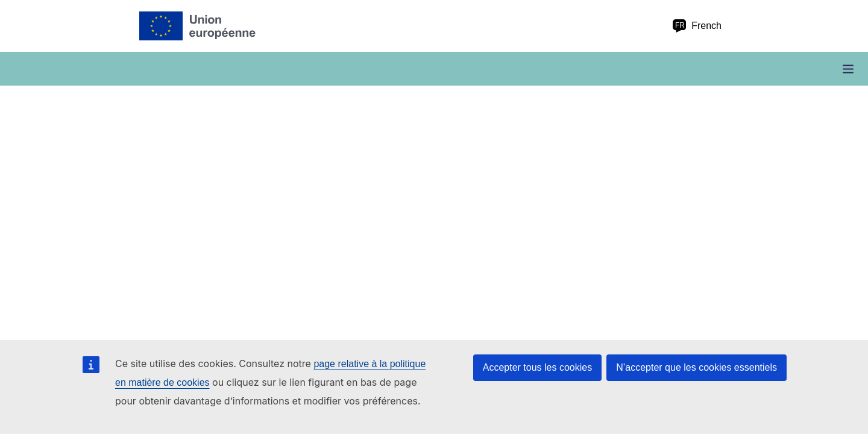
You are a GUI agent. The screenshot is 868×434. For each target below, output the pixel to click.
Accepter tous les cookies (537, 367)
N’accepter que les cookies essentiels (697, 367)
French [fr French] (697, 26)
